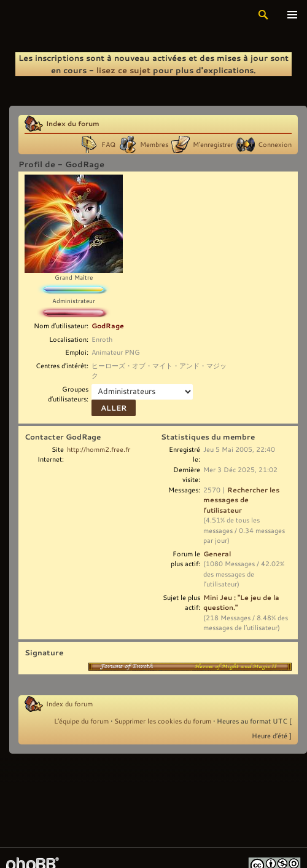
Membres (154, 144)
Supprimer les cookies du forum (163, 721)
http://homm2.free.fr (99, 449)
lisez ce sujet (123, 70)
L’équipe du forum (81, 721)
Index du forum (73, 123)
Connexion (275, 144)
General (217, 554)
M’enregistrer (213, 144)
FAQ (108, 144)
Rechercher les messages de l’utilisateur (241, 500)
